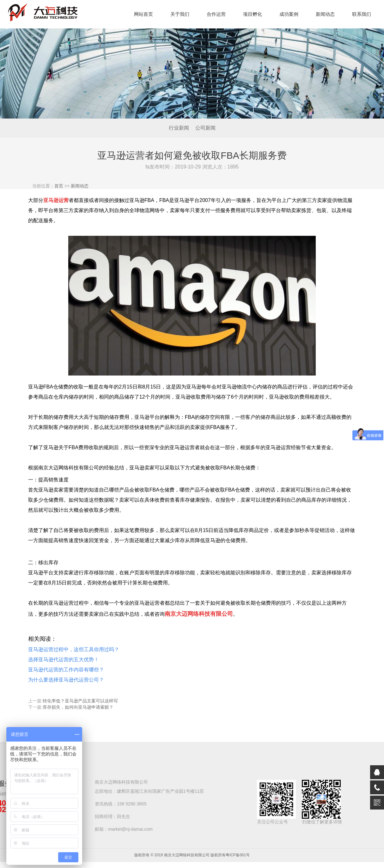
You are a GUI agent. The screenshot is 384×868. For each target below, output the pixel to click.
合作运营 (216, 14)
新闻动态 (325, 14)
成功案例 (289, 14)
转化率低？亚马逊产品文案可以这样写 (80, 701)
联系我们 (362, 14)
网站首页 (143, 14)
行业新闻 (179, 128)
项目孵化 (253, 14)
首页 (59, 186)
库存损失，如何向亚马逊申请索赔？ (78, 707)
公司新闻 (205, 128)
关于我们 (180, 14)
